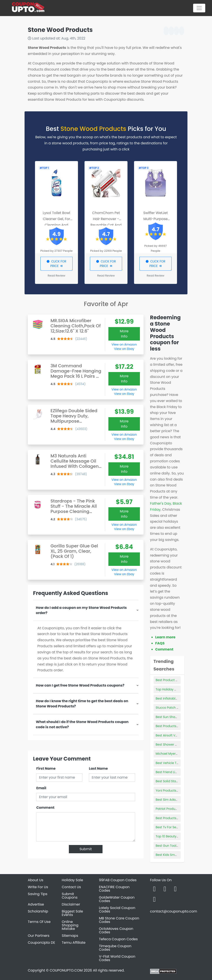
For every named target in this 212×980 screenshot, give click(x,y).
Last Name (98, 768)
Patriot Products (168, 809)
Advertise (36, 904)
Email (41, 788)
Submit (86, 849)
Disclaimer (71, 904)
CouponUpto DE (41, 943)
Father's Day (161, 503)
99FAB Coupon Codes (118, 880)
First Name (46, 768)
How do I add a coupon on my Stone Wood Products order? (81, 610)
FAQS (160, 643)
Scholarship (38, 911)
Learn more (165, 637)
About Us (36, 880)
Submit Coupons (70, 896)
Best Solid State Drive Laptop (177, 781)
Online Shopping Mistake (70, 925)
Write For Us (38, 887)
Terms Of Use (39, 922)
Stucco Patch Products (173, 708)
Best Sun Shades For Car (174, 717)
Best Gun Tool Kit (168, 846)
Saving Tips (38, 894)
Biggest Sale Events (72, 913)
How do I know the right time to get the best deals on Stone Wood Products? (82, 704)
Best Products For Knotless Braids (181, 726)
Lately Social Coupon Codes (117, 910)
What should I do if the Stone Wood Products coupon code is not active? (82, 724)
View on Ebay (124, 349)
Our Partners (39, 936)
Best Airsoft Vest (168, 735)
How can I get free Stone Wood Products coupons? (80, 685)
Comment (45, 808)
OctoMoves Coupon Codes (116, 930)
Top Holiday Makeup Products (178, 689)
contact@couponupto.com (174, 911)
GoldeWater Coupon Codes (117, 899)
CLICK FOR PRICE (57, 264)
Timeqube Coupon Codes (115, 948)
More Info (124, 334)
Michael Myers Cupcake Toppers (180, 754)
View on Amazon (124, 344)
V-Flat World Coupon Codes (117, 958)
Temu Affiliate (74, 943)
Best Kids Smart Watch (173, 855)
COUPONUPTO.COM (66, 970)
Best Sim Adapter (169, 800)
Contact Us (71, 887)
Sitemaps (70, 936)
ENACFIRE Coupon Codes (114, 889)
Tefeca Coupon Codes (118, 939)
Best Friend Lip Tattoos (173, 772)
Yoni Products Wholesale (174, 791)
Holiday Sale (72, 880)
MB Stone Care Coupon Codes (119, 920)
